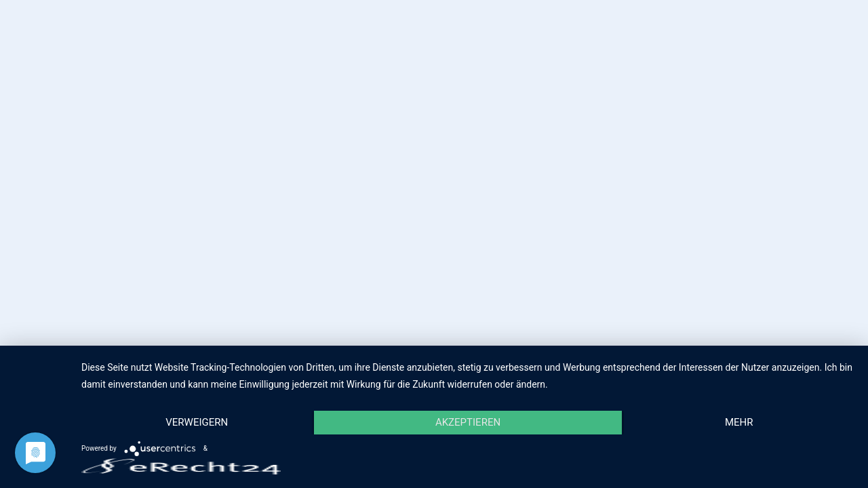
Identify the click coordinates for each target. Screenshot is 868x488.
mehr (739, 422)
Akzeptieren (468, 422)
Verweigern (197, 422)
